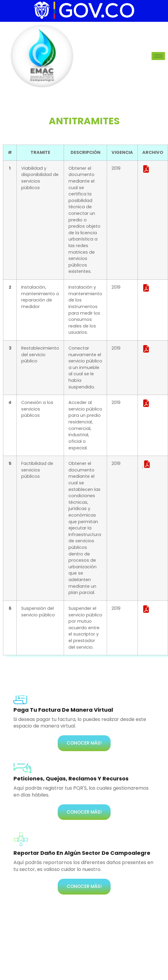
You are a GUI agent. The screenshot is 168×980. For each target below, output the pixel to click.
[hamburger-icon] (158, 56)
